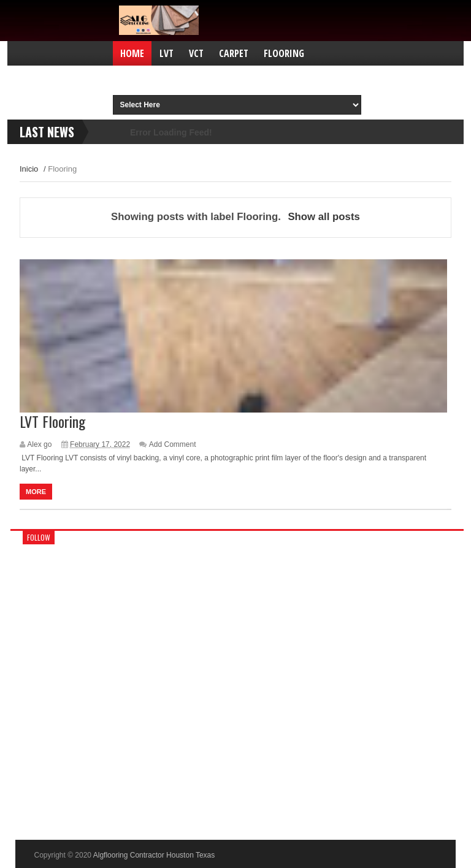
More (36, 492)
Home (132, 53)
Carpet (234, 53)
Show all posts (324, 217)
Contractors (149, 78)
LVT (167, 53)
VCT (196, 53)
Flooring (284, 53)
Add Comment (173, 444)
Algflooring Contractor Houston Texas (154, 855)
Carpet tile (218, 78)
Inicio (29, 169)
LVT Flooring (52, 421)
